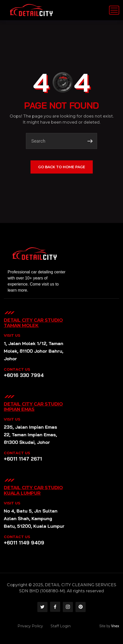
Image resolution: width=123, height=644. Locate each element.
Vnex (115, 626)
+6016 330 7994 (24, 375)
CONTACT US (17, 369)
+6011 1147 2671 (23, 459)
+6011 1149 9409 (24, 543)
